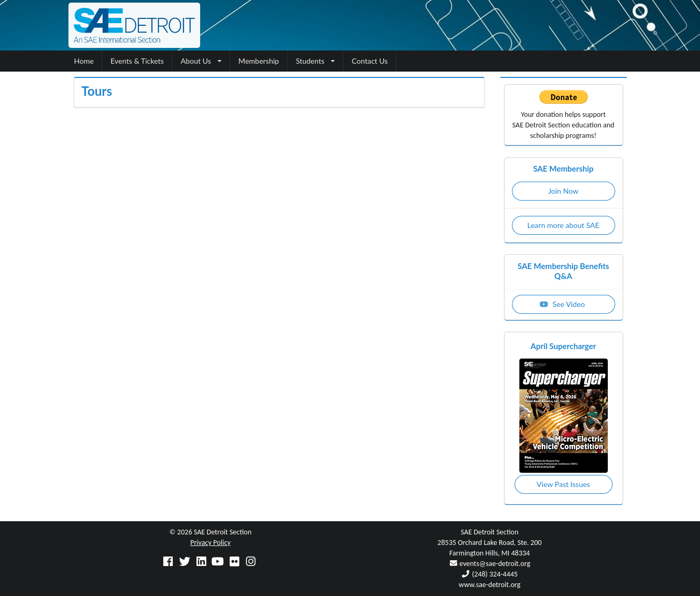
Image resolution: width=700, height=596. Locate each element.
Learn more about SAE (563, 225)
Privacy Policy (210, 543)
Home (84, 61)
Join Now (564, 191)
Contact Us (370, 61)
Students (316, 61)
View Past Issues (563, 484)
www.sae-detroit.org (490, 585)
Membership (259, 61)
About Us (201, 61)
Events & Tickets (137, 61)
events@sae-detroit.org (495, 564)
